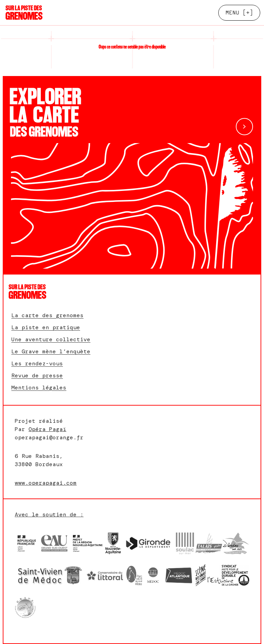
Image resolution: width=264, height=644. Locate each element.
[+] (239, 13)
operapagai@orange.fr (49, 437)
